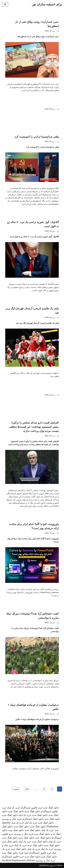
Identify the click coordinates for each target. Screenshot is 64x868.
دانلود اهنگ (38, 819)
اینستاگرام (27, 819)
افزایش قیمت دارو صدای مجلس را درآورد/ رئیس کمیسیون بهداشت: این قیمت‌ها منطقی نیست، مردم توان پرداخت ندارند (34, 427)
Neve (60, 865)
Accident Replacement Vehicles (18, 860)
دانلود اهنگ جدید (51, 808)
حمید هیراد (24, 853)
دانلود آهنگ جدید (42, 834)
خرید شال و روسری (12, 819)
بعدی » (16, 789)
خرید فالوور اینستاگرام (32, 808)
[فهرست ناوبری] (5, 4)
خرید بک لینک (14, 808)
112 (27, 789)
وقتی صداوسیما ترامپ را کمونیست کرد (37, 137)
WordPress (44, 865)
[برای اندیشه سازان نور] (47, 4)
